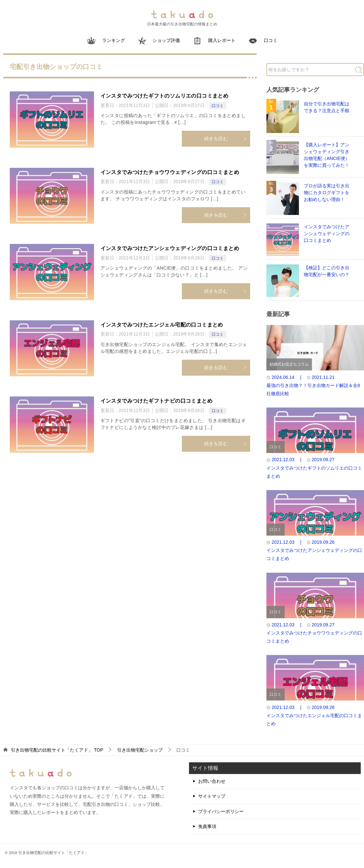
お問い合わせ (212, 781)
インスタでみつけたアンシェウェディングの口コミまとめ (170, 248)
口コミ (218, 106)
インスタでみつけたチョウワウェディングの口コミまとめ (170, 172)
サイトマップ (212, 796)
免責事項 (207, 826)
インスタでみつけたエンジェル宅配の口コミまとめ (162, 325)
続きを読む (226, 139)
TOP (57, 750)
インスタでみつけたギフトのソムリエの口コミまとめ (165, 96)
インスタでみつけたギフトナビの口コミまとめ (156, 401)
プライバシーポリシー (221, 811)
